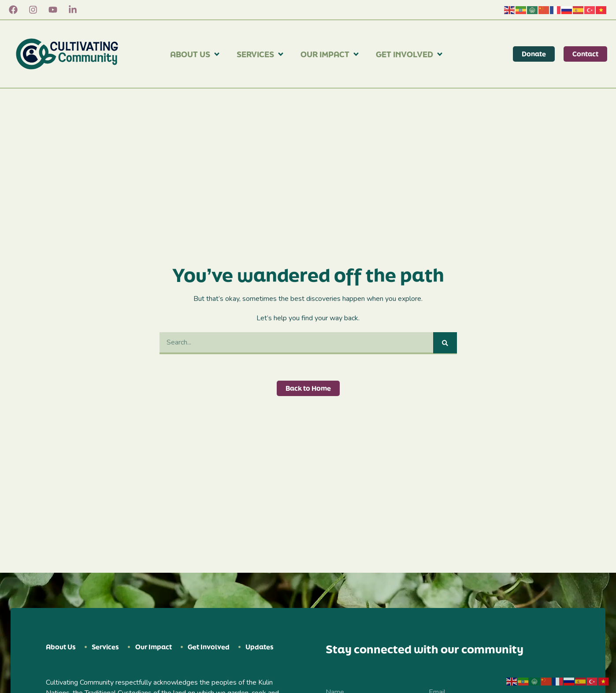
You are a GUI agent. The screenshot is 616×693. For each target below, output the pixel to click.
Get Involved (410, 54)
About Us (195, 54)
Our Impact (330, 54)
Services (261, 54)
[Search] (445, 343)
